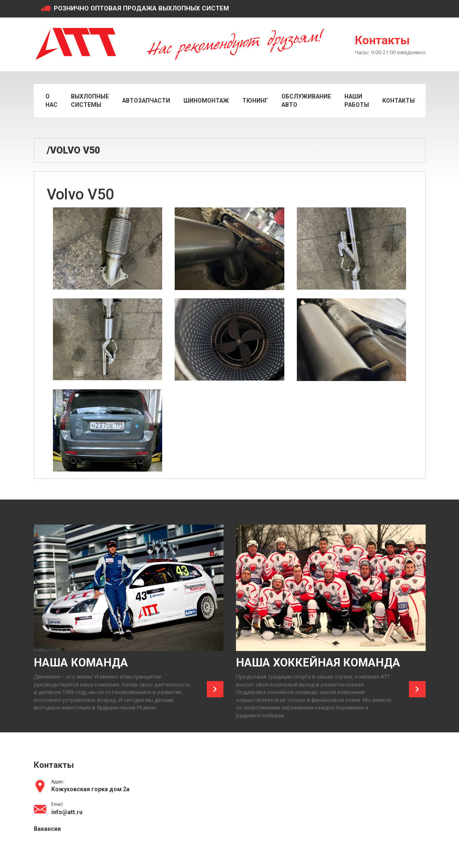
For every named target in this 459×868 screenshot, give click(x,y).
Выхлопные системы (90, 101)
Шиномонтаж (206, 101)
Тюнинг (255, 101)
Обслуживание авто (306, 101)
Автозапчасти (146, 101)
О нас (51, 101)
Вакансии (47, 829)
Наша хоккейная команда (318, 663)
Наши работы (357, 101)
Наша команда (81, 663)
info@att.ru (67, 812)
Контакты (382, 40)
